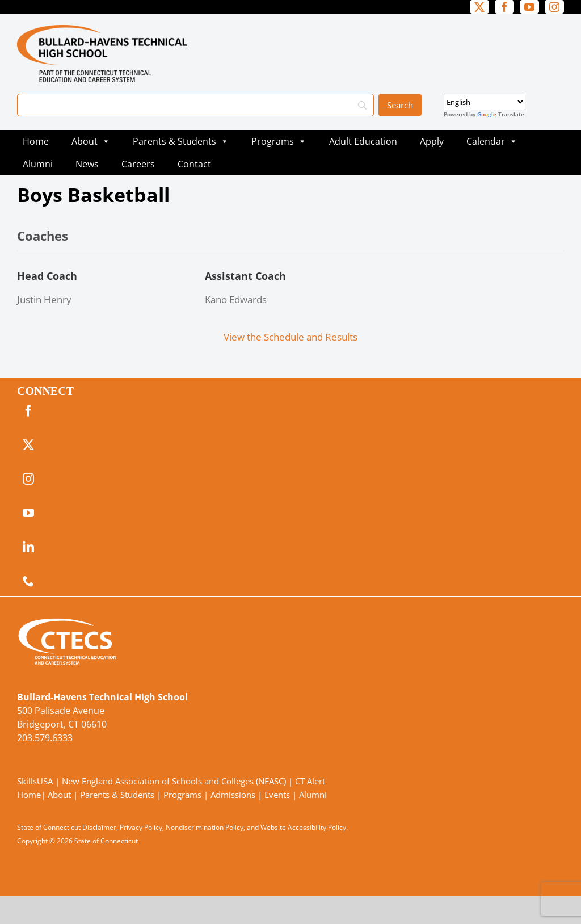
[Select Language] (485, 102)
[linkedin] (28, 547)
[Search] (195, 105)
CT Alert (310, 781)
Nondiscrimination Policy (205, 827)
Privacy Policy (141, 827)
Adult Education (363, 141)
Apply (432, 141)
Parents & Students (181, 141)
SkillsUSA (36, 781)
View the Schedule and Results (290, 337)
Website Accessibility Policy (303, 827)
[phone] (28, 581)
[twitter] (479, 7)
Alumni (38, 164)
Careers (138, 164)
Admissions (233, 795)
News (87, 164)
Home (36, 141)
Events (277, 795)
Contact (194, 164)
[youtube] (529, 7)
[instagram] (554, 7)
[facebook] (504, 7)
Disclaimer (99, 827)
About (91, 141)
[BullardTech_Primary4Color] (102, 30)
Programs (279, 141)
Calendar (492, 141)
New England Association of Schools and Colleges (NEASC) (174, 781)
